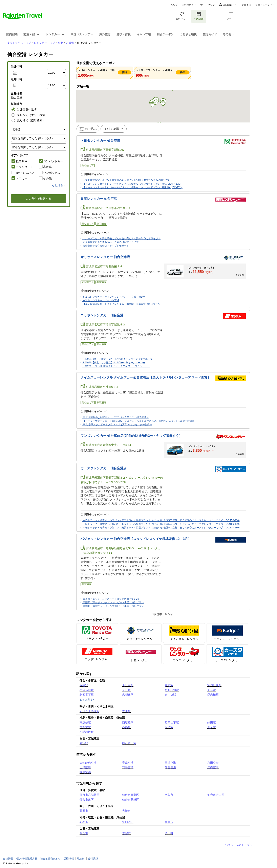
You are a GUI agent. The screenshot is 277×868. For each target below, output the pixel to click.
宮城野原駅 (214, 685)
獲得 (125, 72)
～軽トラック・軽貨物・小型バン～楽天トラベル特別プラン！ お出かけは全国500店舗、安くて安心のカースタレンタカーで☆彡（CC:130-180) (161, 528)
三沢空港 (170, 763)
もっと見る (88, 700)
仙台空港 (170, 767)
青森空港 (128, 763)
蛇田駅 (212, 723)
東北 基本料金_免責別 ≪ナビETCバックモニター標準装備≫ (116, 417)
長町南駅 (128, 685)
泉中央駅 (170, 695)
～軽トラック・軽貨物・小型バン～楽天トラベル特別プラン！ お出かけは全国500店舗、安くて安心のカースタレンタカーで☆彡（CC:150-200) (161, 520)
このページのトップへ (236, 845)
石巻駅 (126, 727)
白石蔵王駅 (129, 743)
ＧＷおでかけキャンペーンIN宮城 (101, 300)
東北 (61, 43)
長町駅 (126, 690)
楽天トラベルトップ (19, 43)
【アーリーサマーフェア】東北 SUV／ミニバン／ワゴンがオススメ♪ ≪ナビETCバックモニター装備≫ (139, 421)
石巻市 (84, 822)
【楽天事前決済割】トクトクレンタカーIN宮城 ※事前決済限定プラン (122, 304)
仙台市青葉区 (131, 795)
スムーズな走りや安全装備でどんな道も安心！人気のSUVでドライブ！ (122, 238)
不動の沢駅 (87, 732)
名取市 (169, 795)
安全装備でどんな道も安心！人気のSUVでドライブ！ (112, 242)
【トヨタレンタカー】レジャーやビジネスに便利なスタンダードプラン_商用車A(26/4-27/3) (133, 187)
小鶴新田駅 (87, 690)
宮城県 (70, 43)
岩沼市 (126, 833)
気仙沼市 (128, 822)
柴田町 (169, 833)
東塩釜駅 (85, 723)
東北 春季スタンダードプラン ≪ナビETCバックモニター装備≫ (117, 425)
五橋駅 (84, 685)
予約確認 (199, 16)
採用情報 (69, 859)
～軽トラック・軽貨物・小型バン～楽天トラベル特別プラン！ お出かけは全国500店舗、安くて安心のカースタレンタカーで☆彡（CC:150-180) (161, 524)
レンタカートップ (44, 43)
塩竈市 (169, 822)
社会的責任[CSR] (50, 859)
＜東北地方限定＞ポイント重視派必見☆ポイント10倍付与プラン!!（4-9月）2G (126, 180)
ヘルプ (174, 5)
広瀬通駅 (128, 695)
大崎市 (126, 811)
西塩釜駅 (128, 723)
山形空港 (85, 767)
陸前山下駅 (172, 723)
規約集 (81, 859)
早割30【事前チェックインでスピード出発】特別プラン (113, 602)
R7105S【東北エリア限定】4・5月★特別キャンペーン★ (114, 363)
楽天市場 (246, 5)
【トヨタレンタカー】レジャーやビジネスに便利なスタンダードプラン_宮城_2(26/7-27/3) (132, 184)
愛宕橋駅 (213, 695)
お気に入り (182, 16)
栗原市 (84, 811)
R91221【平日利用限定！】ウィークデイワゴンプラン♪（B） (116, 366)
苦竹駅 (169, 685)
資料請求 (93, 859)
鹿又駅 (212, 727)
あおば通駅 (172, 690)
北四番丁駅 (87, 695)
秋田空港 (213, 763)
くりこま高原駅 (89, 711)
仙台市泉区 (87, 800)
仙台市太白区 (216, 795)
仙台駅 (212, 690)
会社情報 (8, 859)
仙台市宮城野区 (89, 795)
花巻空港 (128, 767)
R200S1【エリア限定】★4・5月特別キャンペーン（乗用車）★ (118, 359)
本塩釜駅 (85, 727)
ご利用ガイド (189, 5)
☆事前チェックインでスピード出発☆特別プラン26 (111, 599)
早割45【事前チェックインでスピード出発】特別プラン (113, 606)
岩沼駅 (84, 743)
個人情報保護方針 (27, 859)
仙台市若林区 (131, 800)
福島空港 (85, 772)
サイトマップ (208, 5)
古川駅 (126, 711)
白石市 (84, 833)
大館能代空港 (88, 763)
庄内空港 (213, 767)
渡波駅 (169, 727)
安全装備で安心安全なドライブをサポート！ (107, 246)
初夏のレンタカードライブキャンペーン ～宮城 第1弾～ (115, 297)
